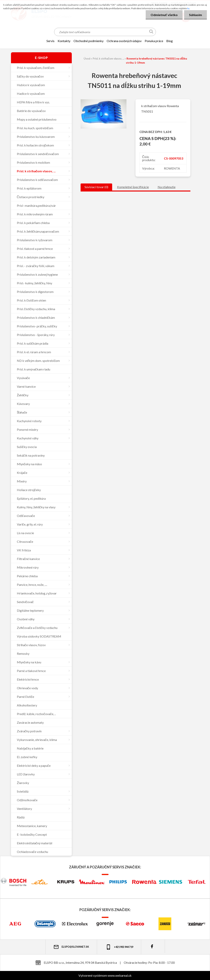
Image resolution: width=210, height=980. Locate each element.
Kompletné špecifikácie (133, 187)
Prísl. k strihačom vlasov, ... (108, 58)
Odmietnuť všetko (164, 15)
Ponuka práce (154, 41)
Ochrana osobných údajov (124, 41)
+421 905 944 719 (119, 947)
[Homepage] (39, 41)
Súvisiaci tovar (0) (96, 187)
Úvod (87, 58)
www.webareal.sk (120, 975)
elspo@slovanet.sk (71, 947)
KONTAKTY (64, 41)
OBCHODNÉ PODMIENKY (89, 41)
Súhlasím (195, 15)
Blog (170, 41)
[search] (151, 32)
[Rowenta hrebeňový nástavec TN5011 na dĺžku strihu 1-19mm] (104, 101)
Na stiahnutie (167, 187)
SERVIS (50, 41)
